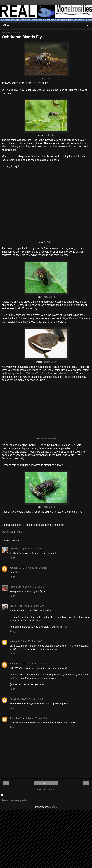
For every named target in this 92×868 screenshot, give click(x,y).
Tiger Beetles (70, 318)
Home (46, 783)
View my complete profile (14, 800)
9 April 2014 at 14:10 (37, 568)
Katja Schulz (49, 297)
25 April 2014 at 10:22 (38, 718)
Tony (49, 79)
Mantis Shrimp (67, 373)
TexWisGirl (15, 587)
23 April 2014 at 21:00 (31, 699)
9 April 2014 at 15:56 (33, 587)
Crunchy (14, 549)
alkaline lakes (9, 147)
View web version (46, 789)
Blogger (52, 807)
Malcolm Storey (49, 362)
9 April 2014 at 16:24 (33, 606)
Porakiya (14, 699)
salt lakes (82, 143)
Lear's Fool (16, 606)
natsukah (15, 641)
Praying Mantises (15, 373)
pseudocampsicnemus (48, 439)
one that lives (50, 147)
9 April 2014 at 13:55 (30, 549)
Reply (12, 558)
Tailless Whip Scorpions (40, 373)
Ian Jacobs (49, 135)
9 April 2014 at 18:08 (31, 641)
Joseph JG (15, 568)
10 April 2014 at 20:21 (38, 664)
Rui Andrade (48, 242)
